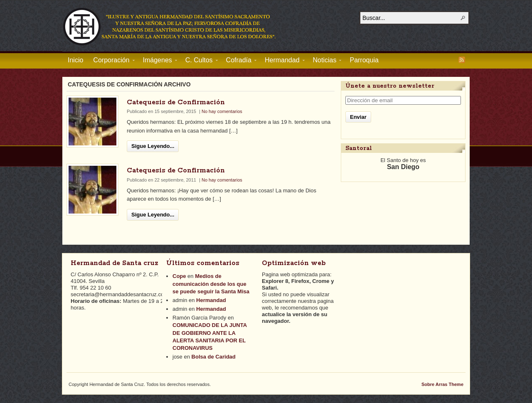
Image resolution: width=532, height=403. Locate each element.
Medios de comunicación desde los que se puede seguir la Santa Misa (211, 284)
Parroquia (364, 60)
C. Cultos (199, 61)
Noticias (325, 61)
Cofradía (239, 61)
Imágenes (158, 61)
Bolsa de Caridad (214, 357)
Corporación (111, 61)
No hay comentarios (222, 111)
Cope (179, 276)
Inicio (75, 60)
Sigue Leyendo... (153, 146)
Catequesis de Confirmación (176, 102)
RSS (462, 60)
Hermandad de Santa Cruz (170, 26)
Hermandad (282, 61)
